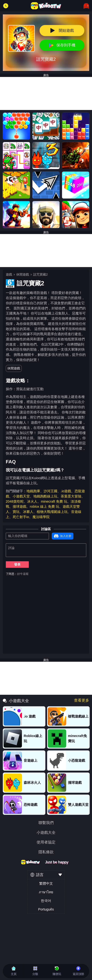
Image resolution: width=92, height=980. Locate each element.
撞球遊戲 (20, 507)
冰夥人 (28, 512)
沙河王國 (50, 491)
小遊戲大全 (46, 833)
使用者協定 (46, 842)
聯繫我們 (46, 823)
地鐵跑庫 (33, 491)
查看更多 (82, 700)
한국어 (46, 901)
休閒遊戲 (23, 275)
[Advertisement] (46, 251)
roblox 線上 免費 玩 (45, 507)
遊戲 (9, 275)
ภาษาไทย (46, 892)
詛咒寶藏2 (40, 275)
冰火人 (32, 501)
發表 (17, 564)
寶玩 (16, 512)
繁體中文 (46, 883)
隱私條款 (46, 852)
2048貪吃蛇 (15, 501)
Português (46, 909)
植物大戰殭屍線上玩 (52, 512)
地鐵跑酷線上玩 (45, 496)
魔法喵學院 (41, 517)
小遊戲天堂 (21, 496)
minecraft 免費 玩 (54, 501)
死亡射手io (21, 517)
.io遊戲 (66, 491)
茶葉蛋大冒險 (71, 496)
